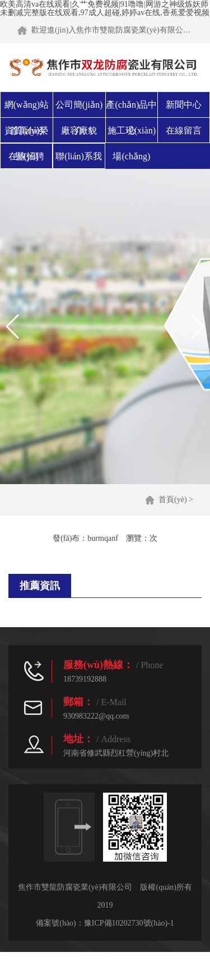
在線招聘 (26, 156)
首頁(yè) (173, 500)
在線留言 (184, 130)
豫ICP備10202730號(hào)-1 (129, 923)
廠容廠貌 (79, 130)
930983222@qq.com (96, 716)
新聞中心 (184, 105)
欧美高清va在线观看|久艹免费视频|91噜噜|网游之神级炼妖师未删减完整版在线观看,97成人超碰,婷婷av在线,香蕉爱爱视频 (105, 8)
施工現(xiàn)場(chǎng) (132, 143)
